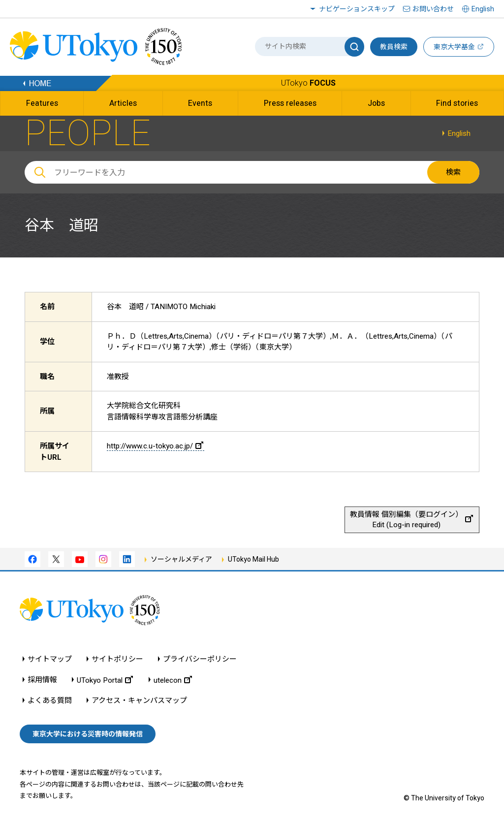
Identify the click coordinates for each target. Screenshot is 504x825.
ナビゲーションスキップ (357, 9)
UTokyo (308, 83)
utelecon (173, 680)
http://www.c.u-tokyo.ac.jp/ (155, 446)
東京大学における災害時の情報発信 (88, 734)
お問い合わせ (433, 9)
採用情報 (42, 680)
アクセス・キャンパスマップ (139, 701)
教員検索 (394, 47)
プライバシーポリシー (200, 659)
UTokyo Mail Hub (253, 559)
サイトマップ (50, 659)
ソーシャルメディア (181, 559)
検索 (453, 172)
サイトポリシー (117, 659)
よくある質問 (50, 701)
